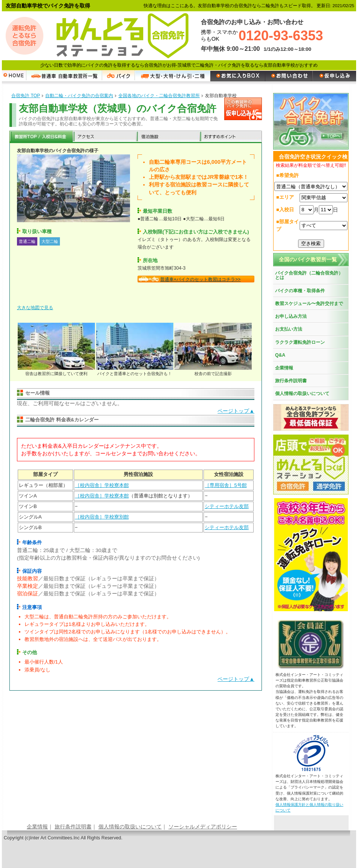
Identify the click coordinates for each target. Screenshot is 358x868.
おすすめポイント (231, 137)
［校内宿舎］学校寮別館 (102, 517)
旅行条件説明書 (291, 381)
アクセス (104, 137)
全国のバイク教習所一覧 (308, 259)
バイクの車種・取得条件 (300, 291)
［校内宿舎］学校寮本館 (102, 485)
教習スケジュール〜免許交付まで (309, 304)
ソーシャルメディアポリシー (203, 827)
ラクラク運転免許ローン (300, 342)
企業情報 (284, 368)
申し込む (243, 109)
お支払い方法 (289, 329)
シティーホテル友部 (227, 506)
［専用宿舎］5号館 (226, 485)
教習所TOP (41, 137)
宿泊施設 (168, 137)
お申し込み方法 (291, 316)
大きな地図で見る (35, 308)
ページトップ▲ (236, 411)
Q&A (280, 355)
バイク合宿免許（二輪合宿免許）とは (309, 275)
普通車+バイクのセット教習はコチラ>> (200, 279)
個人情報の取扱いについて (302, 394)
